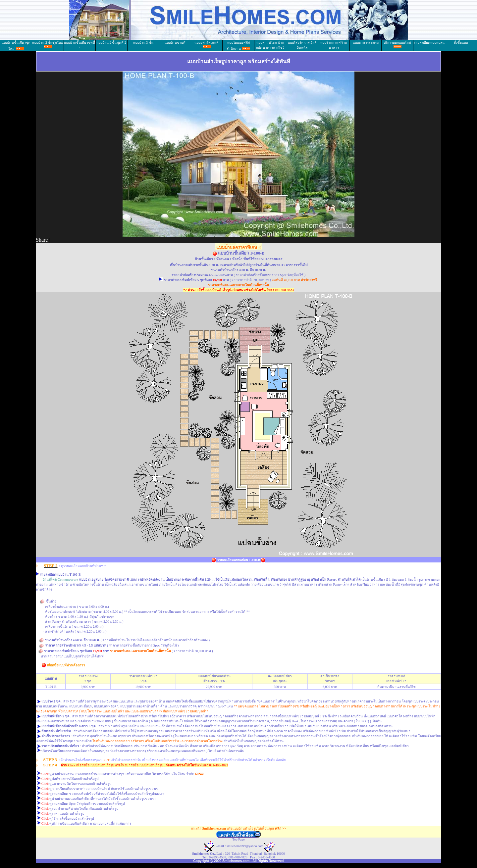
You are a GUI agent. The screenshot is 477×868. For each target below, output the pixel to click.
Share (42, 240)
